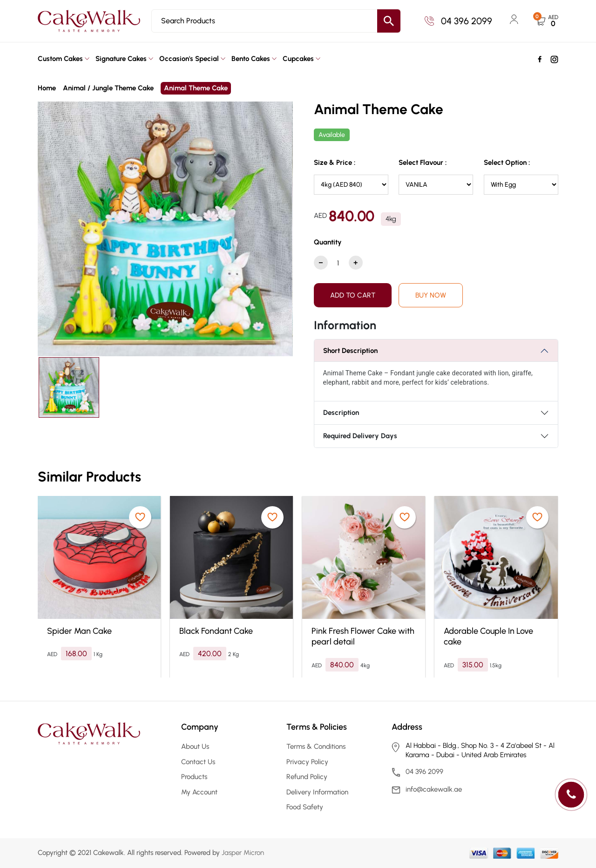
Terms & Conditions (316, 746)
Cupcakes (298, 59)
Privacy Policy (307, 762)
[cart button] (547, 21)
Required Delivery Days (360, 436)
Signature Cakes (121, 59)
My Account (199, 792)
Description (341, 413)
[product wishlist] (140, 517)
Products (194, 777)
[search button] (389, 21)
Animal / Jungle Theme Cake (108, 88)
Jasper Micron (243, 853)
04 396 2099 (458, 21)
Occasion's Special (189, 59)
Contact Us (198, 762)
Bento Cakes (251, 59)
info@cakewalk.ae (434, 789)
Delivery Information (317, 792)
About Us (195, 746)
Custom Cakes (60, 59)
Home (47, 88)
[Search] (276, 21)
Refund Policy (307, 777)
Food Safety (305, 807)
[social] (540, 59)
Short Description (350, 351)
